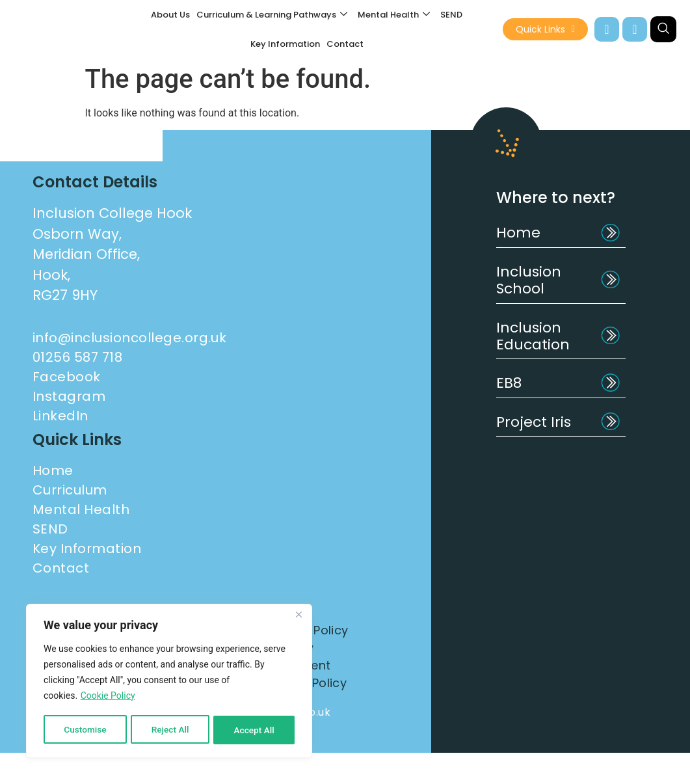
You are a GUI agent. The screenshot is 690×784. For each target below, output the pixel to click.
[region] (169, 682)
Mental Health (394, 15)
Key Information (285, 44)
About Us (170, 15)
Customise (85, 730)
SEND (451, 15)
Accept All (254, 730)
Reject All (170, 730)
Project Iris (534, 422)
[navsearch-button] (663, 29)
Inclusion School (529, 280)
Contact (345, 44)
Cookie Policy (108, 697)
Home (518, 233)
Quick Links (545, 29)
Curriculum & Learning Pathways (272, 15)
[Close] (299, 617)
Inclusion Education (533, 336)
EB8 (509, 383)
